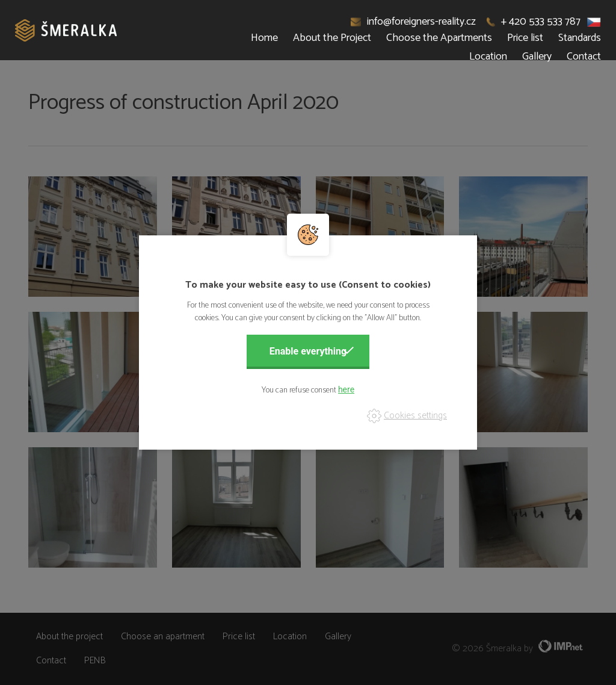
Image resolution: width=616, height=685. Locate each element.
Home (264, 38)
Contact (584, 57)
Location (488, 57)
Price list (525, 38)
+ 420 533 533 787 (534, 22)
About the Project (332, 38)
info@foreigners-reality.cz (414, 22)
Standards (580, 38)
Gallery (537, 57)
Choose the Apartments (439, 38)
